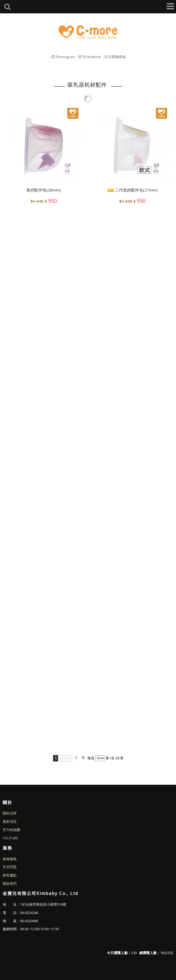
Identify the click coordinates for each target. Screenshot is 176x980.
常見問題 (10, 867)
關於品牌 (10, 813)
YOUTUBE (10, 838)
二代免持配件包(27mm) (132, 192)
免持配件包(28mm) (44, 192)
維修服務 (10, 859)
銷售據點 (10, 875)
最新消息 (10, 821)
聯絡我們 (10, 883)
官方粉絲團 (11, 830)
